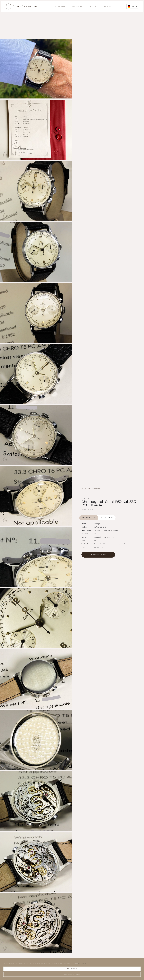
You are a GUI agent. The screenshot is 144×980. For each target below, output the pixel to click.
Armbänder (77, 6)
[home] (22, 7)
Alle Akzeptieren (72, 969)
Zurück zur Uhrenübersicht (93, 488)
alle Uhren (60, 6)
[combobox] (132, 6)
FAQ (120, 6)
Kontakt (108, 6)
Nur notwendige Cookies (72, 974)
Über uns (93, 6)
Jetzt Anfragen (98, 555)
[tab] (89, 518)
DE (131, 6)
